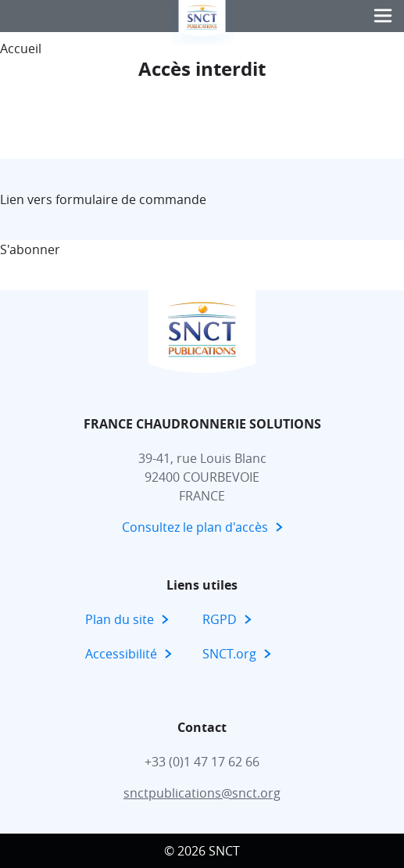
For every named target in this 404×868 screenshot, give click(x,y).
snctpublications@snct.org (202, 793)
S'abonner (30, 249)
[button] (383, 16)
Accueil (21, 48)
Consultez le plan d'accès (195, 527)
